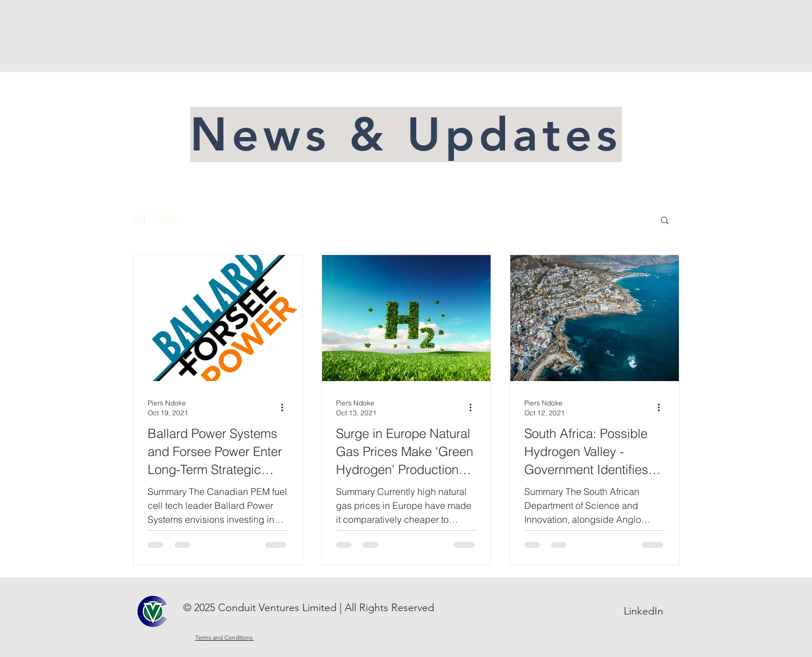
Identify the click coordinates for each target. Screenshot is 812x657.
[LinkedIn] (643, 612)
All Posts (155, 219)
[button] (665, 221)
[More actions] (287, 407)
